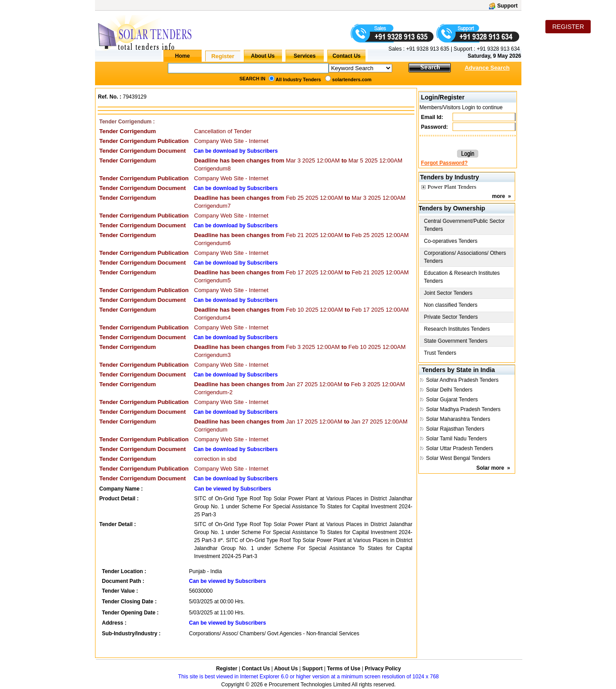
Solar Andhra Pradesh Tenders (462, 380)
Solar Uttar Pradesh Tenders (459, 448)
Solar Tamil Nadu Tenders (456, 439)
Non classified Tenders (451, 305)
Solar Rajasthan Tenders (455, 429)
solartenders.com (352, 79)
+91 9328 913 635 (427, 49)
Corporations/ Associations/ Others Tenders (465, 257)
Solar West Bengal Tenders (458, 458)
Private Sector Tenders (451, 317)
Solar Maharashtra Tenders (458, 419)
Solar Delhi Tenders (449, 390)
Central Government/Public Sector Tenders (465, 225)
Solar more (490, 468)
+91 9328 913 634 (498, 49)
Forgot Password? (444, 163)
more (499, 196)
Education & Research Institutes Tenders (462, 277)
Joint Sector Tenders (448, 293)
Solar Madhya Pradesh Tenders (463, 409)
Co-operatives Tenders (451, 241)
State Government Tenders (456, 341)
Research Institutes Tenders (457, 329)
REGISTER (568, 27)
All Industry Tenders (298, 79)
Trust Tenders (440, 353)
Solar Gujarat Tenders (452, 400)
